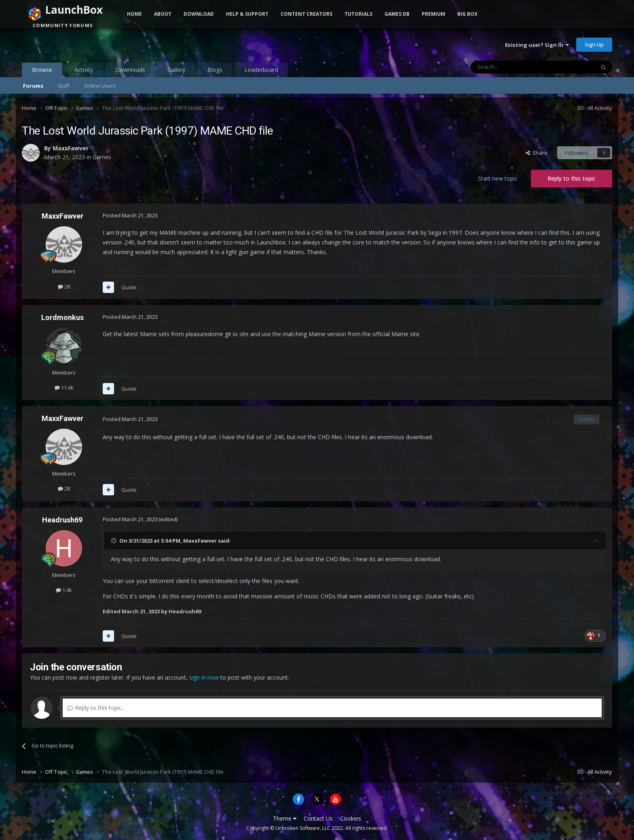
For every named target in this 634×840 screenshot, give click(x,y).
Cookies (351, 818)
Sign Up (594, 44)
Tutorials (358, 14)
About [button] (163, 14)
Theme (285, 818)
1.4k (64, 590)
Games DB (397, 14)
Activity (84, 70)
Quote (129, 287)
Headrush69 (62, 520)
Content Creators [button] (306, 14)
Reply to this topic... (96, 708)
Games (102, 157)
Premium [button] (433, 14)
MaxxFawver (71, 148)
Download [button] (199, 14)
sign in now (204, 677)
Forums (33, 86)
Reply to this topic (572, 178)
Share (537, 153)
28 (64, 286)
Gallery (176, 70)
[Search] (513, 67)
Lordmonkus (62, 317)
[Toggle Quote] (114, 541)
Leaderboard (261, 70)
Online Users (100, 86)
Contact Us (318, 818)
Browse (42, 72)
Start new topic (498, 178)
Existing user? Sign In (537, 45)
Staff (64, 86)
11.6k (64, 387)
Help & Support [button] (247, 14)
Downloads (130, 70)
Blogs (215, 70)
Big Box (467, 14)
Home (134, 14)
